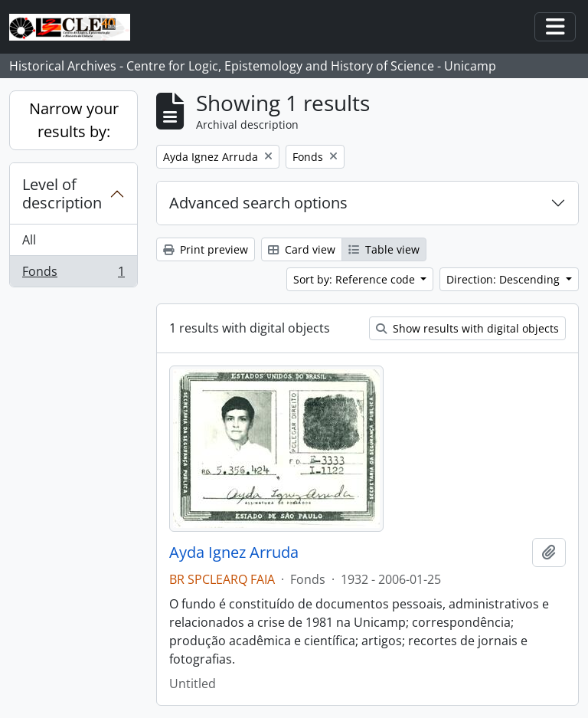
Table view (384, 249)
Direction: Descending (505, 279)
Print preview (206, 249)
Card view (302, 249)
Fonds (73, 274)
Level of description (62, 193)
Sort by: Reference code (356, 279)
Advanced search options (258, 203)
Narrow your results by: (74, 120)
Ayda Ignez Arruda (234, 552)
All (29, 240)
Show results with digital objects (467, 328)
